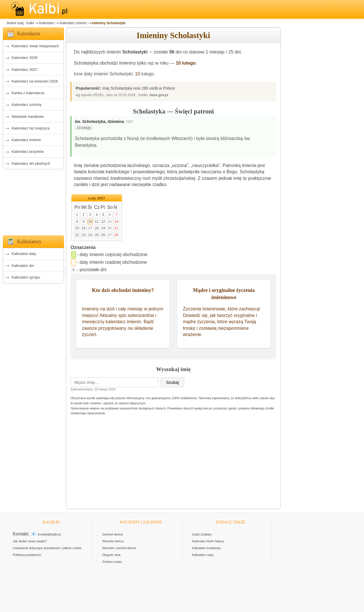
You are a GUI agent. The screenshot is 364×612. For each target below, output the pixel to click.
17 (90, 228)
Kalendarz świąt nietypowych (35, 46)
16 (83, 228)
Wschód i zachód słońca (119, 548)
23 (83, 235)
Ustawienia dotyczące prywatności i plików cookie (47, 548)
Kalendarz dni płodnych (31, 163)
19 (103, 228)
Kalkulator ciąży (203, 555)
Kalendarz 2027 (25, 70)
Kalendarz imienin (73, 23)
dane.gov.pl (159, 95)
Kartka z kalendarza (28, 93)
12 (103, 222)
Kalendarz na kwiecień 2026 (35, 81)
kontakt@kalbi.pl (49, 534)
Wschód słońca (113, 541)
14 (116, 222)
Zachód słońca (113, 534)
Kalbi (30, 23)
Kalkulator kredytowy (206, 548)
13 (110, 222)
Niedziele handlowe (28, 117)
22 (77, 235)
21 (116, 228)
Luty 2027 (97, 198)
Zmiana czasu (112, 562)
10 (138, 74)
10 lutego (186, 63)
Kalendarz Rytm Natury (208, 541)
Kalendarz (47, 23)
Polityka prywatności (27, 555)
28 (116, 235)
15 (77, 228)
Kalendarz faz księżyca (31, 128)
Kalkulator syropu (26, 277)
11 (97, 222)
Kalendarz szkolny (27, 105)
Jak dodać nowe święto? (30, 541)
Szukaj (172, 382)
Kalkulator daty (24, 254)
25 (97, 235)
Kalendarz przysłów (28, 152)
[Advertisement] (33, 201)
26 (103, 235)
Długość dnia (111, 555)
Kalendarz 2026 (25, 58)
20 (110, 228)
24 (90, 235)
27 (110, 235)
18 (97, 228)
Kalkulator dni (23, 266)
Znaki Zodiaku (202, 534)
